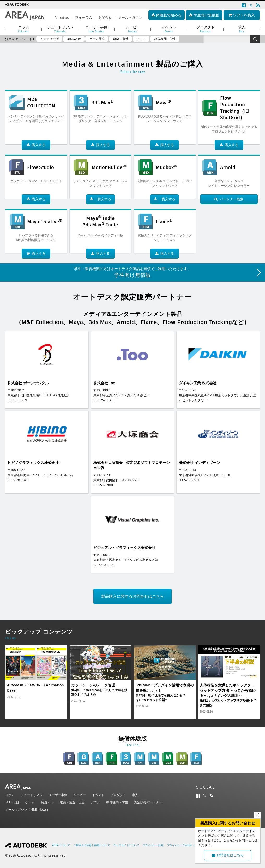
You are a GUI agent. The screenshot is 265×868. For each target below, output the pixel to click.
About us (62, 18)
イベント (98, 795)
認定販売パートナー (148, 802)
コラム (10, 795)
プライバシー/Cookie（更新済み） (187, 845)
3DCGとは (12, 802)
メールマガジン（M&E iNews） (28, 809)
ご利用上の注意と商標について (92, 845)
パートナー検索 (229, 199)
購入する (36, 145)
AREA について (61, 845)
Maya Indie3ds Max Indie (100, 222)
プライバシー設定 (153, 845)
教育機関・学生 (117, 802)
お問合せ (105, 18)
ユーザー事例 (58, 795)
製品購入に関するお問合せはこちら (132, 596)
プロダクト (118, 795)
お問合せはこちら (228, 855)
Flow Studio (41, 167)
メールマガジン (130, 18)
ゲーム (30, 802)
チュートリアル (32, 795)
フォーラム (84, 18)
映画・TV (47, 802)
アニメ (95, 802)
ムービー (80, 795)
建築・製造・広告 (72, 802)
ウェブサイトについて (126, 845)
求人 (135, 795)
